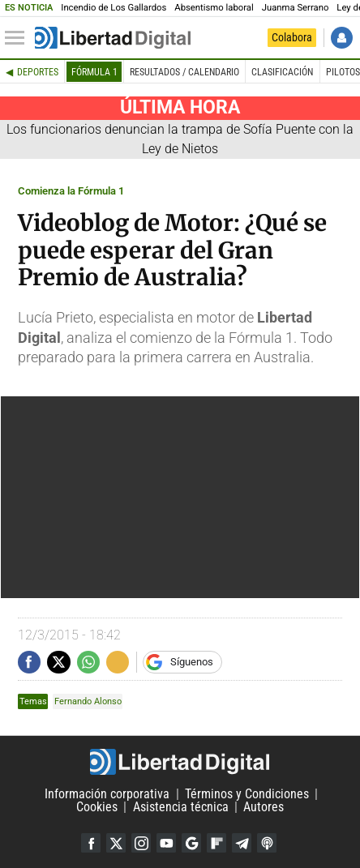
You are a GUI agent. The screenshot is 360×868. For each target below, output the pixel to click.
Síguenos (192, 662)
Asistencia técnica (181, 807)
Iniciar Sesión (342, 38)
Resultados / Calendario (184, 72)
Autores (264, 807)
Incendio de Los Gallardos (114, 8)
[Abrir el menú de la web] (19, 38)
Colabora (292, 37)
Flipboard (216, 843)
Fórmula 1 (94, 72)
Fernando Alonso (88, 701)
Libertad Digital (180, 762)
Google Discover (191, 843)
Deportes (38, 72)
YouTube (166, 843)
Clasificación (282, 72)
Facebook (91, 843)
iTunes (267, 843)
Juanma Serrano (296, 8)
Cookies (97, 807)
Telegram (242, 843)
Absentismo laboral (214, 8)
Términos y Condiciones (247, 794)
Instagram (141, 843)
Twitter (116, 843)
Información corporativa (107, 794)
